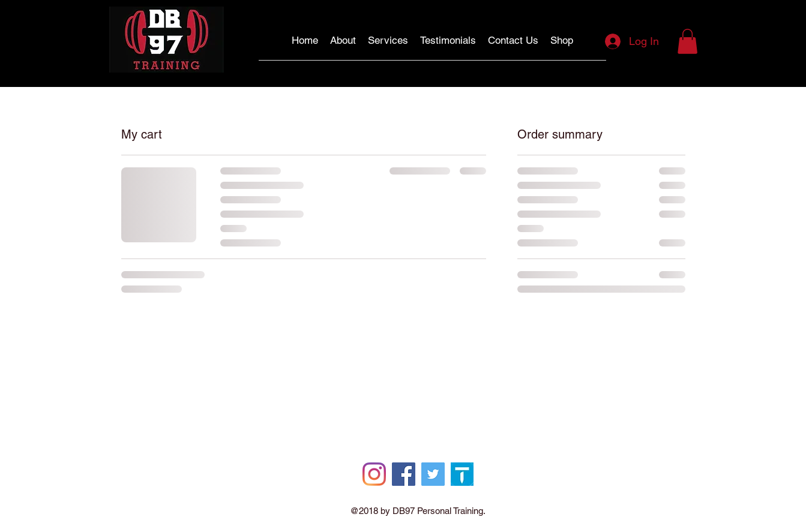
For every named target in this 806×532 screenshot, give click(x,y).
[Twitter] (433, 474)
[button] (687, 41)
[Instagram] (374, 474)
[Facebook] (404, 474)
